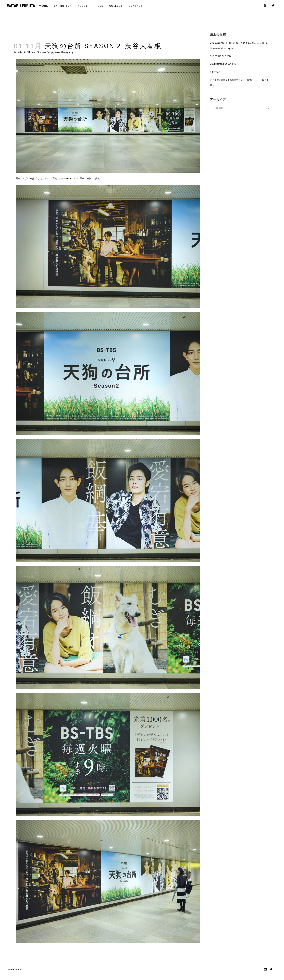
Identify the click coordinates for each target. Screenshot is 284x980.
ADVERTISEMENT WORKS (223, 60)
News (57, 48)
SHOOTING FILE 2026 (221, 52)
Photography (67, 48)
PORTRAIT (215, 68)
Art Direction (40, 48)
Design (50, 48)
